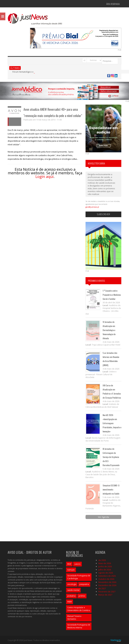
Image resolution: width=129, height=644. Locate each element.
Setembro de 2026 (107, 576)
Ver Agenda (103, 517)
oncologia (72, 584)
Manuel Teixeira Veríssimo (74, 618)
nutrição (71, 570)
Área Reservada (113, 4)
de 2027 (102, 588)
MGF (69, 564)
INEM (70, 602)
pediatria (71, 596)
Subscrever (103, 214)
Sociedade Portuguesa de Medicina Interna (79, 626)
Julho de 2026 (105, 570)
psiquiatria (84, 584)
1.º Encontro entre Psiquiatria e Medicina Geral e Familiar (112, 295)
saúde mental (73, 590)
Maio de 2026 (105, 563)
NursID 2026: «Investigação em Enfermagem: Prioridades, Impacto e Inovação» (112, 423)
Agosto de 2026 (106, 573)
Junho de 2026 (105, 566)
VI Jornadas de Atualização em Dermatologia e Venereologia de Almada (109, 330)
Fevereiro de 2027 (107, 592)
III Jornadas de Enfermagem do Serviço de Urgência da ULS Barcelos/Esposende (111, 457)
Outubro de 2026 (106, 579)
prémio (82, 596)
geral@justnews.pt (92, 207)
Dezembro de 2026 (107, 585)
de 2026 (102, 560)
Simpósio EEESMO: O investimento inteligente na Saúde (111, 489)
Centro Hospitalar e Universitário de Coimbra (79, 609)
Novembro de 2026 (107, 582)
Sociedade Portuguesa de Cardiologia (79, 577)
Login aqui (44, 176)
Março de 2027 (105, 595)
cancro (77, 564)
